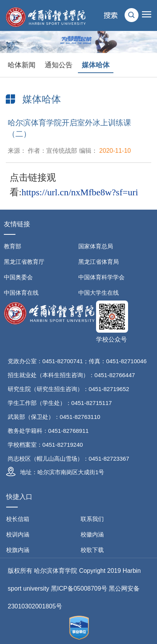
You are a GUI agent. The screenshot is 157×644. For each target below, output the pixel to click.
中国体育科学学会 (101, 277)
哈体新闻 (22, 65)
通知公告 (59, 65)
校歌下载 (92, 550)
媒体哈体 (96, 65)
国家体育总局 (96, 246)
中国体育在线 (21, 293)
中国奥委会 (18, 277)
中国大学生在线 (99, 293)
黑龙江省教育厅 (24, 262)
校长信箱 (18, 519)
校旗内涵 (18, 550)
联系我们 (92, 519)
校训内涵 (18, 534)
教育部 (13, 246)
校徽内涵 (92, 534)
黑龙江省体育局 (99, 262)
